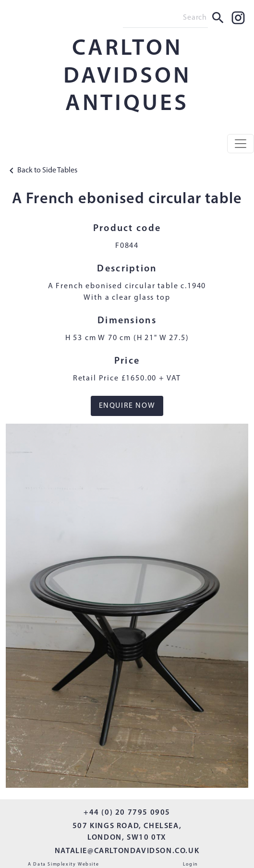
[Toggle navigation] (241, 144)
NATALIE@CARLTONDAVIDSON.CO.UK (127, 851)
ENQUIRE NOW (127, 406)
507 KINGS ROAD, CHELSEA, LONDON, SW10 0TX (127, 832)
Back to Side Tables (42, 171)
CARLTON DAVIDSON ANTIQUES (127, 77)
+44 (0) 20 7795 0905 (127, 813)
